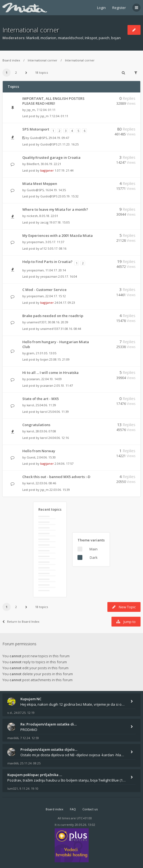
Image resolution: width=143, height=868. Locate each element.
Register (119, 8)
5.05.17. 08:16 (57, 248)
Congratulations (36, 425)
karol (30, 405)
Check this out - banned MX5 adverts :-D (56, 477)
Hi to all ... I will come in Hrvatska (50, 373)
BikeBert (33, 164)
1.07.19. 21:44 (64, 170)
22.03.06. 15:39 (60, 490)
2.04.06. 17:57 (64, 464)
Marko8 (33, 38)
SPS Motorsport (36, 129)
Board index (11, 60)
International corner (31, 30)
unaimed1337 (36, 322)
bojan (116, 38)
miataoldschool (71, 38)
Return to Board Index (21, 621)
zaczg (44, 222)
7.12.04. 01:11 (59, 116)
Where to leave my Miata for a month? (55, 209)
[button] (26, 73)
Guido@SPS (38, 138)
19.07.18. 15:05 (59, 222)
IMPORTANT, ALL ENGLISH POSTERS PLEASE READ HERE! (53, 101)
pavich (104, 38)
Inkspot (91, 38)
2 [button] (16, 72)
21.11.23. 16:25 (68, 144)
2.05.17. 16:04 (68, 276)
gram (30, 353)
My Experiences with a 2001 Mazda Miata (57, 235)
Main (94, 549)
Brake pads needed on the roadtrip (53, 316)
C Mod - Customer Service (44, 290)
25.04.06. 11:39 (59, 412)
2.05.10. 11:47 (63, 385)
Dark (94, 557)
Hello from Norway (39, 451)
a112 (43, 248)
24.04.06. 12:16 (59, 438)
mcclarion (48, 38)
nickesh (32, 216)
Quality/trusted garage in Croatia (51, 157)
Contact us (90, 809)
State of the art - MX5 (41, 399)
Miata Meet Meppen (40, 184)
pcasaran (33, 379)
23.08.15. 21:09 (59, 359)
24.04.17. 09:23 (65, 303)
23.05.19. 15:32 (68, 196)
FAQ (73, 809)
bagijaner (47, 170)
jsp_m (31, 110)
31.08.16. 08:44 (71, 329)
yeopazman (35, 242)
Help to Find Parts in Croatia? (47, 262)
